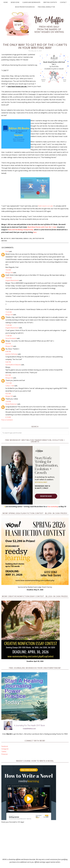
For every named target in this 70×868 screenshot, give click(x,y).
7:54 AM (8, 270)
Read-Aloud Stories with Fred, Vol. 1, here (42, 227)
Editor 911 (7, 238)
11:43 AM (9, 325)
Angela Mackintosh (12, 280)
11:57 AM (9, 383)
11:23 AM (9, 312)
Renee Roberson (11, 404)
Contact (63, 2)
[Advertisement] (35, 841)
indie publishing (17, 238)
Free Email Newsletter (46, 7)
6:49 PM (8, 351)
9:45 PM (8, 362)
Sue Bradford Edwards (13, 365)
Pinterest (5, 754)
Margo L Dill (28, 238)
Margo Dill (9, 273)
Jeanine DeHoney (11, 354)
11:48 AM (9, 336)
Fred (7, 251)
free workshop (53, 507)
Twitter (4, 752)
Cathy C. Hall (10, 386)
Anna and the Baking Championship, (21, 230)
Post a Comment (7, 420)
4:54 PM (8, 344)
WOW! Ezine (15, 2)
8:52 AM (8, 375)
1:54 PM (8, 401)
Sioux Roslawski (11, 338)
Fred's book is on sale (45, 206)
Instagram (5, 749)
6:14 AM (8, 417)
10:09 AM (9, 278)
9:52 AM (8, 394)
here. (35, 232)
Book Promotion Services (25, 7)
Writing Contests (50, 2)
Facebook (5, 746)
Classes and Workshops (31, 2)
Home (6, 2)
